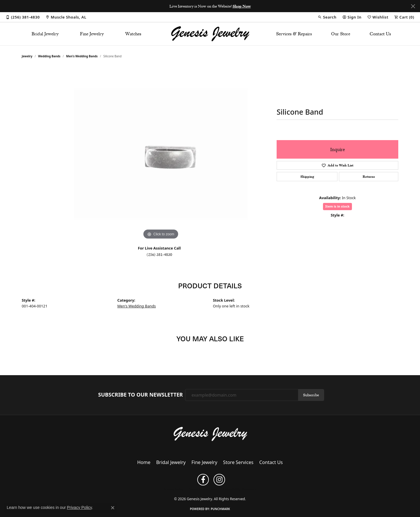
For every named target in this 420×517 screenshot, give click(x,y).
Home (144, 462)
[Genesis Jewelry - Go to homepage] (210, 434)
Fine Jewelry (92, 34)
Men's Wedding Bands (82, 56)
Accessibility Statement (240, 489)
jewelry (27, 56)
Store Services (238, 462)
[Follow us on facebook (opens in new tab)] (203, 480)
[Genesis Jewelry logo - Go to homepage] (210, 34)
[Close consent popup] (113, 508)
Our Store (341, 34)
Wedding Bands (49, 56)
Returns (369, 177)
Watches (133, 34)
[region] (161, 154)
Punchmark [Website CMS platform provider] (221, 509)
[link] (23, 17)
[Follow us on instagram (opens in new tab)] (219, 480)
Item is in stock (337, 206)
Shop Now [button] (242, 6)
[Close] (413, 6)
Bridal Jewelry (45, 34)
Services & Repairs (294, 34)
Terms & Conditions (203, 489)
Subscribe (311, 395)
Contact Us (380, 34)
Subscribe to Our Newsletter (140, 395)
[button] (327, 17)
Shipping (307, 177)
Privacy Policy (173, 489)
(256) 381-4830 (159, 254)
